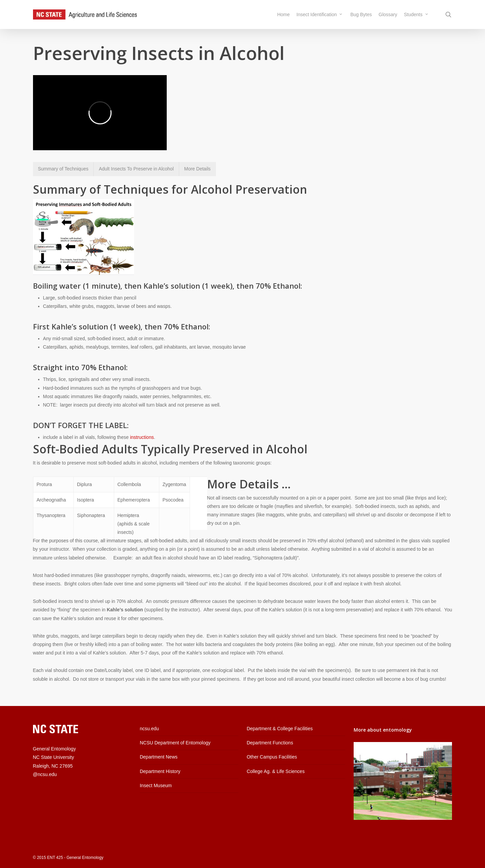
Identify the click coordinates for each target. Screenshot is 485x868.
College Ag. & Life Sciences (276, 771)
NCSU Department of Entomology (175, 743)
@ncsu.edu (45, 774)
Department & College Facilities (280, 729)
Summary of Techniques (63, 169)
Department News (159, 757)
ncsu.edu (149, 729)
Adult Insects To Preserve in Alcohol (136, 169)
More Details (198, 169)
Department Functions (270, 743)
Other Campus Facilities (272, 757)
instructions (142, 437)
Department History (160, 771)
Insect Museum (156, 785)
